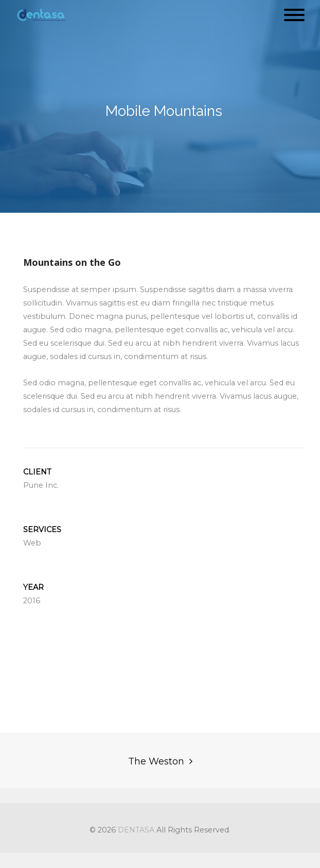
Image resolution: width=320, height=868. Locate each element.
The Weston (156, 761)
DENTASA (136, 830)
